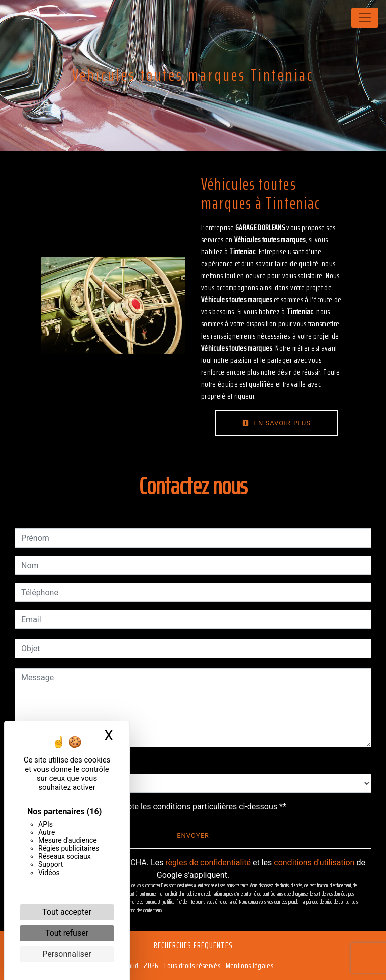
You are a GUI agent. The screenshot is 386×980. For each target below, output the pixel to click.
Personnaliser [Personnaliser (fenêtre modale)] (67, 954)
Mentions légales (249, 966)
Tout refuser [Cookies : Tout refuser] (67, 933)
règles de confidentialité (208, 863)
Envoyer (193, 836)
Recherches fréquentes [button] (193, 945)
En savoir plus (276, 423)
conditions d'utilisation (314, 863)
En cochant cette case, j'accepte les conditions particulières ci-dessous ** (156, 806)
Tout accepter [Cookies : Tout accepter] (67, 912)
